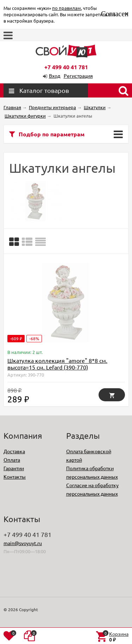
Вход (55, 76)
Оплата (12, 460)
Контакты (15, 477)
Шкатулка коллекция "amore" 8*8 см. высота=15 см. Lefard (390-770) (57, 364)
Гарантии (14, 468)
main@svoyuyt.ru (23, 543)
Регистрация (78, 76)
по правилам (67, 8)
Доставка (14, 451)
